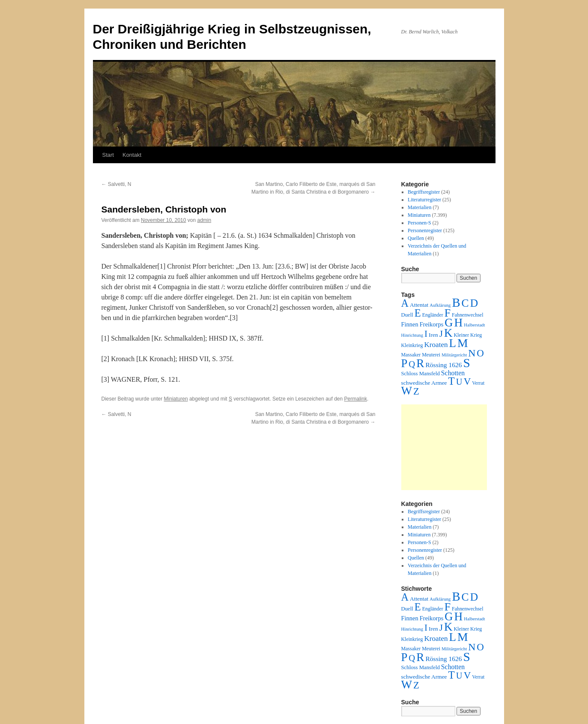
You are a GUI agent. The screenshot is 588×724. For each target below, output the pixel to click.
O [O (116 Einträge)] (480, 353)
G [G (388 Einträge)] (449, 323)
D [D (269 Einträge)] (474, 303)
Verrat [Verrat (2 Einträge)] (478, 383)
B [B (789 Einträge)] (456, 302)
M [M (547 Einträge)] (463, 343)
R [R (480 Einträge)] (420, 363)
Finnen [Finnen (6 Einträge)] (410, 324)
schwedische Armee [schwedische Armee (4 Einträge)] (424, 383)
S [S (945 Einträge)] (467, 363)
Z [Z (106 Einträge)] (416, 391)
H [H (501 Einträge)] (459, 323)
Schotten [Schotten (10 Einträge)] (453, 373)
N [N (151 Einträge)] (472, 353)
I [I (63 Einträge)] (426, 334)
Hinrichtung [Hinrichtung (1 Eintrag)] (412, 335)
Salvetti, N (116, 184)
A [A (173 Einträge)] (405, 303)
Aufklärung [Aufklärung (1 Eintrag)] (440, 305)
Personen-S (419, 223)
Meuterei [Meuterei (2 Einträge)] (431, 355)
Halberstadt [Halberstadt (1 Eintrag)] (474, 325)
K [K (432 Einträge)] (448, 333)
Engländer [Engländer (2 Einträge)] (433, 315)
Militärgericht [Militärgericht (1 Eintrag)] (454, 355)
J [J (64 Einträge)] (441, 334)
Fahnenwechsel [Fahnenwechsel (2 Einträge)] (467, 315)
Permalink (356, 399)
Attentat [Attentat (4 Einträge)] (419, 305)
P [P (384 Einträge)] (404, 363)
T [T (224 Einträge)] (452, 381)
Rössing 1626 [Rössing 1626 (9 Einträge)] (443, 365)
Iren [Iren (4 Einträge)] (433, 335)
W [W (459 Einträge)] (407, 391)
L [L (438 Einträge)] (453, 343)
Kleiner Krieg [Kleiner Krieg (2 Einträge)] (468, 335)
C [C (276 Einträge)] (465, 303)
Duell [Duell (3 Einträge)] (407, 315)
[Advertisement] (444, 447)
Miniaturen (176, 399)
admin (204, 220)
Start (108, 155)
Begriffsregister (424, 192)
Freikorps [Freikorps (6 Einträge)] (432, 324)
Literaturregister (424, 200)
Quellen (416, 238)
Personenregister (425, 230)
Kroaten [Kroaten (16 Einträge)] (436, 345)
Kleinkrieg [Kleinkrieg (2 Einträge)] (412, 345)
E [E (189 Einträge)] (418, 313)
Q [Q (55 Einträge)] (412, 364)
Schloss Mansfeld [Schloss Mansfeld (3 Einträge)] (421, 374)
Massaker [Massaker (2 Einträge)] (411, 355)
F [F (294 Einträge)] (448, 313)
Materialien (419, 207)
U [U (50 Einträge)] (459, 382)
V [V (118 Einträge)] (467, 381)
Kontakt (132, 155)
